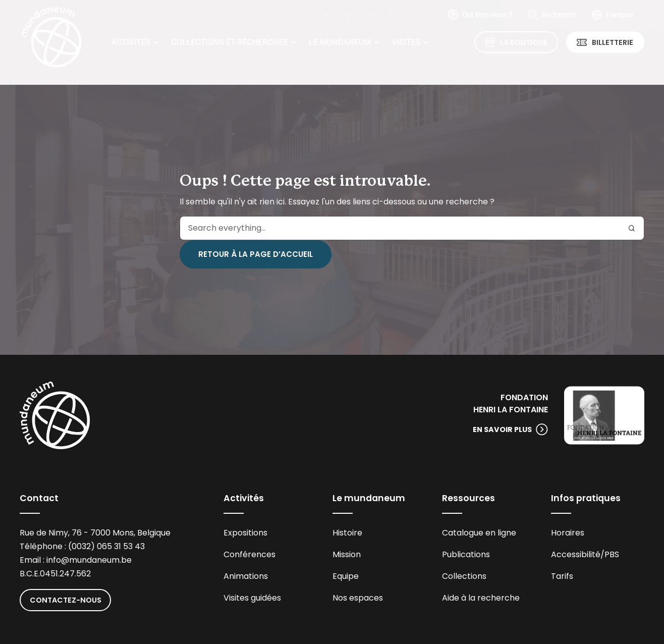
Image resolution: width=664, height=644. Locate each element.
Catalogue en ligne (479, 533)
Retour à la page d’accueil (256, 254)
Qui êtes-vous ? (487, 15)
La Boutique (524, 42)
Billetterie (613, 42)
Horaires (568, 533)
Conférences (250, 554)
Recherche (559, 15)
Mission (347, 554)
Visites (406, 42)
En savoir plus (502, 430)
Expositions (245, 533)
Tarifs (562, 576)
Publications (466, 554)
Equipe (346, 576)
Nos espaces (358, 598)
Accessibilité (576, 554)
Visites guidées (252, 598)
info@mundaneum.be (89, 560)
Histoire (347, 533)
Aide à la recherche (481, 598)
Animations (246, 576)
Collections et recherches (230, 42)
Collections (464, 576)
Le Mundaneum (340, 42)
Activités (131, 42)
